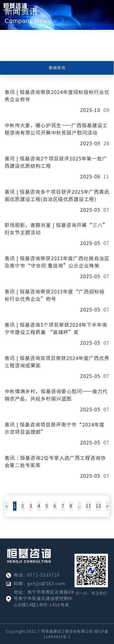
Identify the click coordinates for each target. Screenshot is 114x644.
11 (88, 506)
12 (98, 506)
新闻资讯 (57, 68)
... (79, 506)
